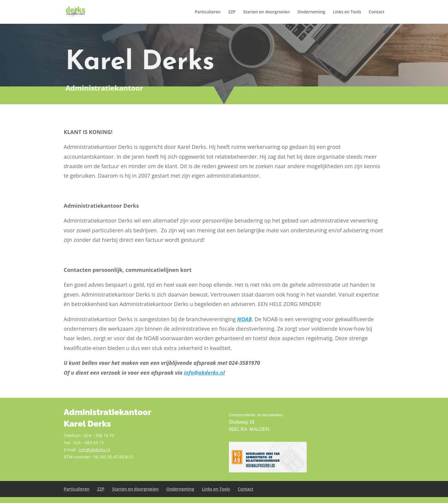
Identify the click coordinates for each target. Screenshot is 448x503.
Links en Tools (347, 12)
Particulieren (208, 12)
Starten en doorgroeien (266, 12)
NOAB (244, 319)
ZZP (232, 12)
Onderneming (311, 12)
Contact (376, 12)
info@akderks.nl (204, 373)
